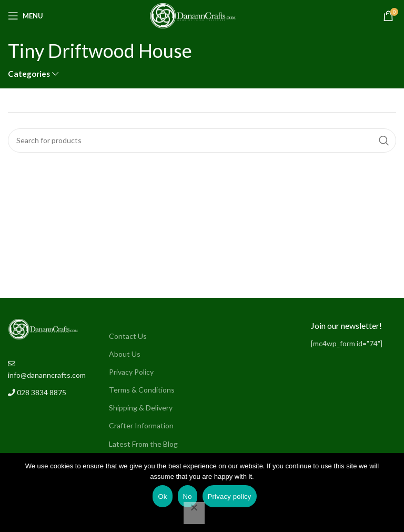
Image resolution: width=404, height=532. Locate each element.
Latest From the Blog (143, 444)
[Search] (202, 140)
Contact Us (128, 336)
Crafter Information (141, 425)
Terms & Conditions (142, 390)
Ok (162, 496)
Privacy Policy (131, 372)
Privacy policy (230, 496)
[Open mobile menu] (26, 16)
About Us (125, 354)
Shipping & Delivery (141, 408)
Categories (29, 74)
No (188, 496)
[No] (194, 513)
